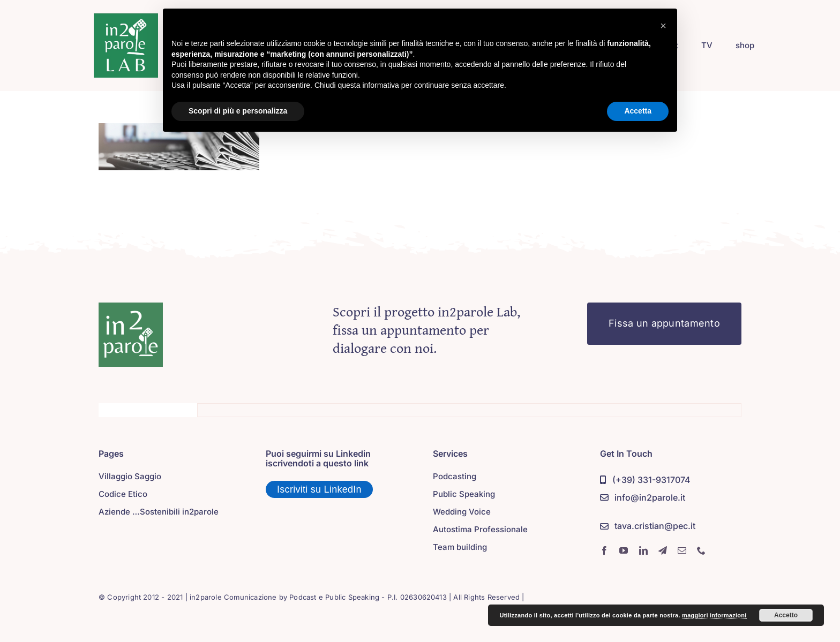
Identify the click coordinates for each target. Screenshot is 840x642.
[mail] (682, 550)
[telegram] (663, 550)
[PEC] (648, 527)
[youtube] (624, 550)
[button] (663, 26)
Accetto (786, 615)
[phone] (701, 550)
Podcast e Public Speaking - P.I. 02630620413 (368, 597)
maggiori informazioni (714, 615)
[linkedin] (643, 550)
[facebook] (604, 550)
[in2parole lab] (126, 18)
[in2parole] (131, 307)
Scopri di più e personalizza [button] (238, 111)
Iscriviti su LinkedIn (319, 489)
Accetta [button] (638, 111)
